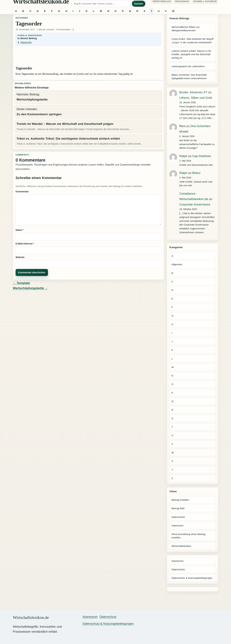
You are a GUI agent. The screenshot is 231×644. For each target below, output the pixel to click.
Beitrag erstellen (180, 500)
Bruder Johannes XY (193, 92)
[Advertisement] (88, 57)
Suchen (139, 4)
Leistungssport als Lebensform (188, 66)
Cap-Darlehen (202, 156)
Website (20, 257)
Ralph (183, 156)
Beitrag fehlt (178, 508)
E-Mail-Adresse (25, 244)
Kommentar (22, 192)
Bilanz (196, 173)
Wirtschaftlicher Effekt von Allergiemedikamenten (186, 29)
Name (20, 230)
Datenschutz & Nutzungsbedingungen (192, 578)
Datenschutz (178, 517)
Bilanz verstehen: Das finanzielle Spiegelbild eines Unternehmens (189, 76)
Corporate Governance (195, 204)
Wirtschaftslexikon (181, 546)
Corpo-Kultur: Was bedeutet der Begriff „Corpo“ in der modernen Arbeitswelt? (193, 41)
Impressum (178, 525)
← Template (21, 283)
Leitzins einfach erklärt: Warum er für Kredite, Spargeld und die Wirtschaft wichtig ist (191, 54)
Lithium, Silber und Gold (196, 98)
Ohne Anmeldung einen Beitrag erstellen (188, 536)
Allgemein (177, 264)
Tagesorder (26, 42)
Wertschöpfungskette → (30, 288)
